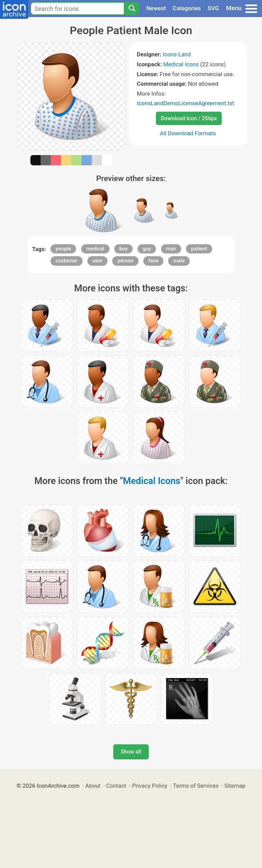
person (125, 261)
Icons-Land (177, 54)
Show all (131, 752)
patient (199, 249)
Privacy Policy (150, 786)
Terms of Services (196, 786)
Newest (156, 8)
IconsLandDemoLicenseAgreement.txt (185, 103)
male (179, 261)
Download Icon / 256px (189, 118)
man (171, 249)
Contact (116, 786)
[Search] (132, 9)
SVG (213, 8)
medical (95, 249)
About (93, 786)
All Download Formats (188, 133)
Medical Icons (181, 64)
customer (67, 261)
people (63, 249)
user (97, 261)
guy (147, 249)
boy (123, 249)
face (153, 261)
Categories (187, 8)
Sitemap (235, 786)
